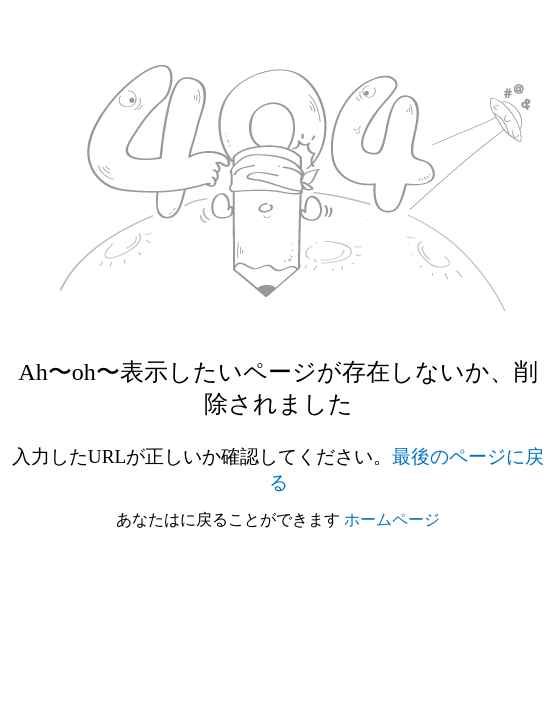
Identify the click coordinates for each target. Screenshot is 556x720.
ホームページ (392, 519)
